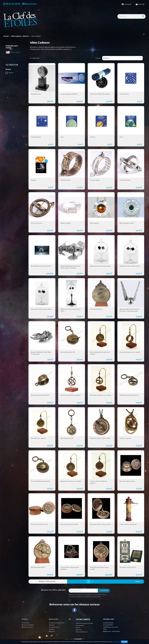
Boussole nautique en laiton (69, 524)
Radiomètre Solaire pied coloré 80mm (70, 310)
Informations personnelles (85, 623)
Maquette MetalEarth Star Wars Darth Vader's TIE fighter (70, 267)
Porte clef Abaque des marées (40, 481)
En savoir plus (116, 642)
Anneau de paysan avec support (130, 352)
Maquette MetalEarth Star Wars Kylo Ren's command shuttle (130, 310)
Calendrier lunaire (96, 309)
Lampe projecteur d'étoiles (69, 94)
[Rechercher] (131, 20)
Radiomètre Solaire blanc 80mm (130, 266)
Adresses (79, 630)
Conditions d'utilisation (57, 623)
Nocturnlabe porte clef (68, 352)
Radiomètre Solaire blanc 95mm (100, 266)
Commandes (80, 626)
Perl (11, 73)
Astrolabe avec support (38, 438)
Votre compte (83, 619)
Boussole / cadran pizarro (128, 567)
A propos (52, 625)
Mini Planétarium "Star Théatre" (41, 266)
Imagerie (64, 13)
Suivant (139, 582)
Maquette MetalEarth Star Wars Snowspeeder (41, 353)
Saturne (93, 137)
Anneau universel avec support (70, 395)
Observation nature (76, 13)
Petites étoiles (124, 94)
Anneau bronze (65, 180)
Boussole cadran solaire (127, 481)
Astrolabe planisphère (38, 567)
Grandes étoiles (36, 137)
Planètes (34, 180)
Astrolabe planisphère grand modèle (99, 568)
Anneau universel (125, 438)
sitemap (51, 629)
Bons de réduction (82, 632)
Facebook (75, 610)
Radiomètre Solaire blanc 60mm (41, 309)
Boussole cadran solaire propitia (101, 524)
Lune (62, 137)
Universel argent (125, 180)
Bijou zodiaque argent (127, 223)
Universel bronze (36, 223)
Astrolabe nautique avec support (101, 395)
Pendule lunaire (36, 94)
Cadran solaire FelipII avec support (99, 482)
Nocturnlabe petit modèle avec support (100, 353)
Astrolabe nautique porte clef (129, 395)
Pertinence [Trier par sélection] (122, 58)
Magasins (52, 631)
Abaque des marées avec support (71, 481)
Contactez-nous (54, 627)
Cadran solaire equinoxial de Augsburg (70, 568)
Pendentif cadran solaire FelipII (100, 438)
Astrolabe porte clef (67, 438)
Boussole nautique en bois (39, 524)
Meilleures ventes (27, 627)
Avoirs (78, 628)
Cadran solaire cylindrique (128, 524)
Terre (121, 137)
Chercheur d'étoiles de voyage (100, 94)
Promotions (26, 623)
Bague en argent (66, 223)
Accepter (124, 642)
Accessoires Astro (91, 13)
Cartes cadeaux (123, 13)
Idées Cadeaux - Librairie (107, 13)
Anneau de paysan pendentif (40, 395)
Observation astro (52, 13)
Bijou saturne (94, 223)
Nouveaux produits (28, 625)
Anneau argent (95, 180)
